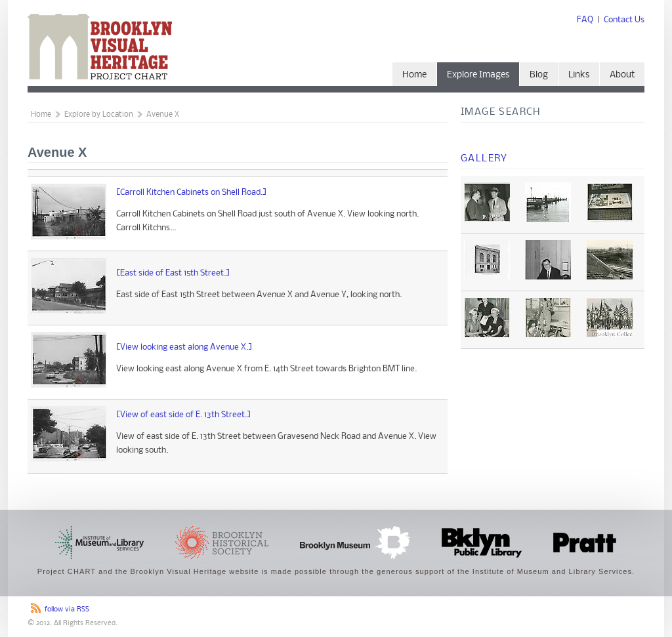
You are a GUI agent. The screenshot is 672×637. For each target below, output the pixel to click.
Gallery (484, 159)
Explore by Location (99, 115)
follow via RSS (67, 610)
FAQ (585, 20)
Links (579, 75)
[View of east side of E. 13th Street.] (184, 415)
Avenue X (163, 115)
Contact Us (624, 20)
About (622, 75)
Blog (539, 75)
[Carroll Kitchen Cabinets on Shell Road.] (192, 193)
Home (414, 75)
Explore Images (478, 75)
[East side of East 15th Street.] (173, 273)
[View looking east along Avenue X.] (184, 347)
